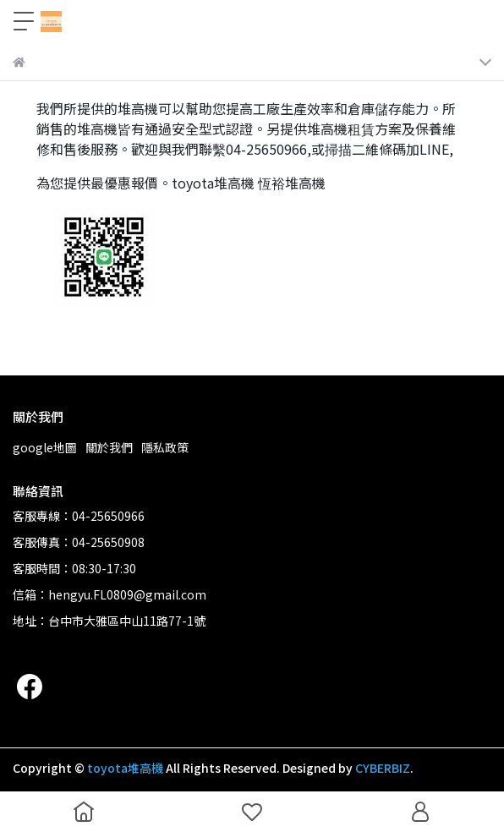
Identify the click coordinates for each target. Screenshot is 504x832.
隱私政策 (165, 447)
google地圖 (45, 447)
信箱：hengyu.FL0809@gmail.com (110, 594)
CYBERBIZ (383, 768)
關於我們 (109, 447)
